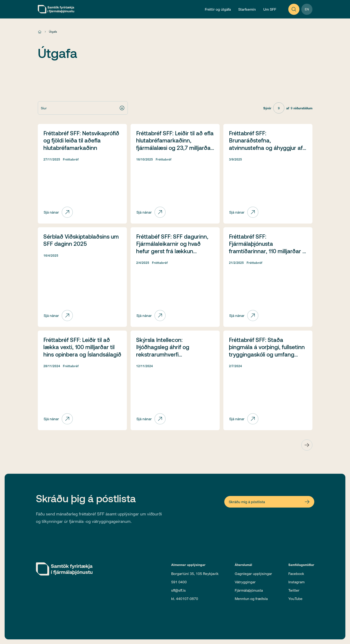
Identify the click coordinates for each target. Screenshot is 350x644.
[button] (83, 108)
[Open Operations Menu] (247, 9)
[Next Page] (307, 445)
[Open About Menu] (270, 9)
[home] (56, 9)
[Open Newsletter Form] (269, 502)
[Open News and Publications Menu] (218, 9)
